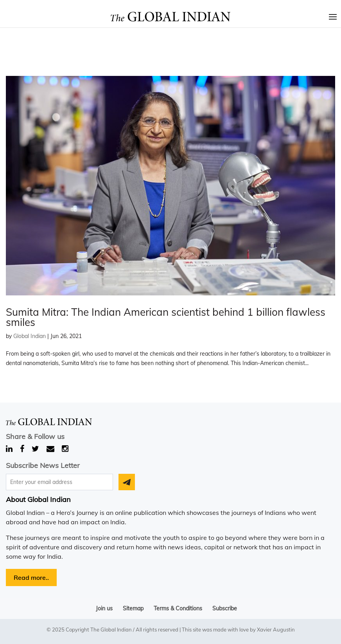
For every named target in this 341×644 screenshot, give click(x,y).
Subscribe (225, 608)
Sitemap (133, 608)
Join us (104, 608)
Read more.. (31, 577)
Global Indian (30, 336)
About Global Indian (38, 499)
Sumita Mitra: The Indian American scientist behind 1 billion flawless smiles (166, 317)
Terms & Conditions (178, 608)
